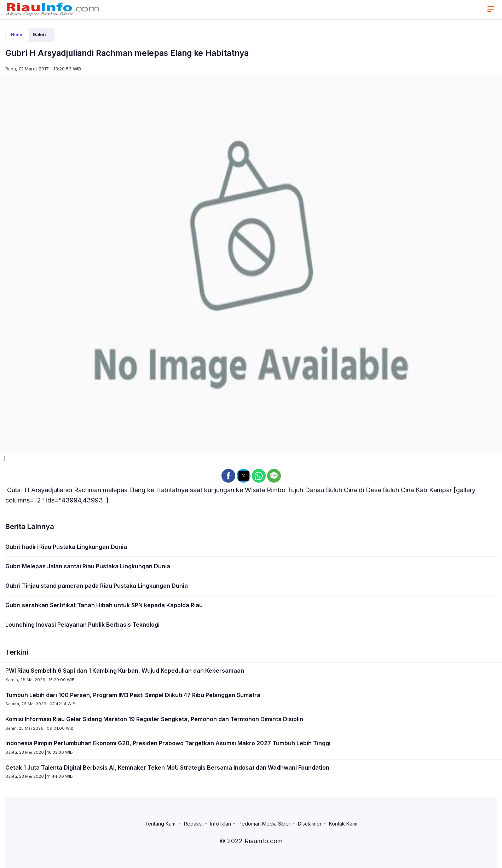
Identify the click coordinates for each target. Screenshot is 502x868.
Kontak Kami (343, 824)
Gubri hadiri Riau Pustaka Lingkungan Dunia (66, 547)
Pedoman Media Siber (264, 824)
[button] (228, 476)
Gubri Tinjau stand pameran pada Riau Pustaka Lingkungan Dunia (97, 586)
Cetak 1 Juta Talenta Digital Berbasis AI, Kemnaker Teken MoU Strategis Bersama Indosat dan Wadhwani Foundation (167, 768)
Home (17, 35)
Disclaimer (310, 824)
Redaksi (193, 824)
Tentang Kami (161, 824)
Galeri (39, 35)
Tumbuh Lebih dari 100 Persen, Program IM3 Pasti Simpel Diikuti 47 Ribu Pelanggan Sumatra (133, 695)
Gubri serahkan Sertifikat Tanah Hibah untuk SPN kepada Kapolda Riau (104, 605)
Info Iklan (221, 824)
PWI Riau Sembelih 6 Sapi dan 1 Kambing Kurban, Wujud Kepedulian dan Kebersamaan (125, 671)
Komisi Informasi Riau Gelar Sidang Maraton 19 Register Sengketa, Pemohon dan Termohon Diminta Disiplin (154, 719)
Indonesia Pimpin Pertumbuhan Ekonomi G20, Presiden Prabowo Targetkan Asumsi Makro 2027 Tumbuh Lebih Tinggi (168, 743)
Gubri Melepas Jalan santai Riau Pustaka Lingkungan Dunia (88, 566)
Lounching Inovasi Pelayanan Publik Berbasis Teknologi (82, 625)
